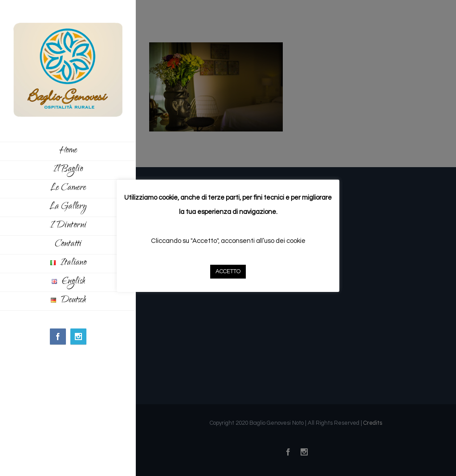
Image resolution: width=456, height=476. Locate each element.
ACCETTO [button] (228, 271)
